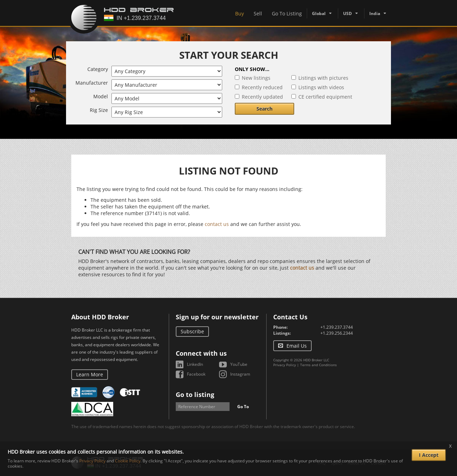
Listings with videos (321, 87)
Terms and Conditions (318, 365)
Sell (258, 13)
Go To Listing (287, 13)
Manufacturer (92, 83)
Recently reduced (262, 87)
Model (101, 96)
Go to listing (195, 395)
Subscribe (192, 331)
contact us (217, 224)
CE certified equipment (325, 97)
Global (319, 13)
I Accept (429, 455)
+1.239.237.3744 (337, 327)
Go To (243, 407)
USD (347, 13)
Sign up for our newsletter (217, 317)
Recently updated (262, 97)
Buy (240, 13)
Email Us (297, 346)
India (375, 13)
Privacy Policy (285, 365)
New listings (256, 78)
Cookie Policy (128, 461)
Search (264, 109)
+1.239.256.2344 (337, 333)
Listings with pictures (323, 78)
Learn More (90, 374)
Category (98, 69)
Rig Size (99, 110)
